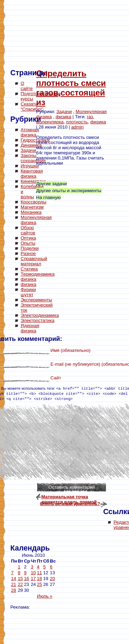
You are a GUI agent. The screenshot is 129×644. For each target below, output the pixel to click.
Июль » (45, 596)
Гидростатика (35, 140)
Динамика (31, 145)
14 (14, 579)
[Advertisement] (38, 440)
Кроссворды (34, 202)
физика (64, 117)
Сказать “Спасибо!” (32, 107)
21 (14, 584)
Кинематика (33, 181)
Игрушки (30, 166)
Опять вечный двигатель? (70, 504)
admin (77, 127)
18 (39, 579)
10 (33, 573)
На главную (49, 197)
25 (39, 584)
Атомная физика (30, 132)
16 (27, 579)
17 (33, 579)
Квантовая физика (32, 174)
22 (20, 584)
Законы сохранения (33, 158)
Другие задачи (51, 184)
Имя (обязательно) (71, 350)
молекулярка (50, 122)
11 (39, 573)
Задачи (28, 150)
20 (52, 579)
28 (14, 590)
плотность (77, 122)
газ (90, 117)
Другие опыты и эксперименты (69, 191)
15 (20, 579)
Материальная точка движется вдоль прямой (69, 498)
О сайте (27, 86)
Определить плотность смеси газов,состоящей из (71, 88)
